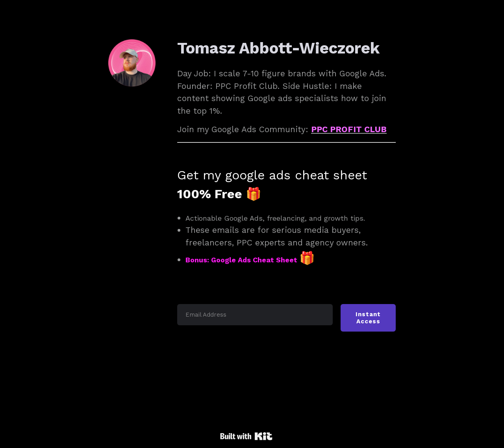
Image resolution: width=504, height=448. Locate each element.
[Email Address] (255, 315)
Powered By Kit (246, 436)
